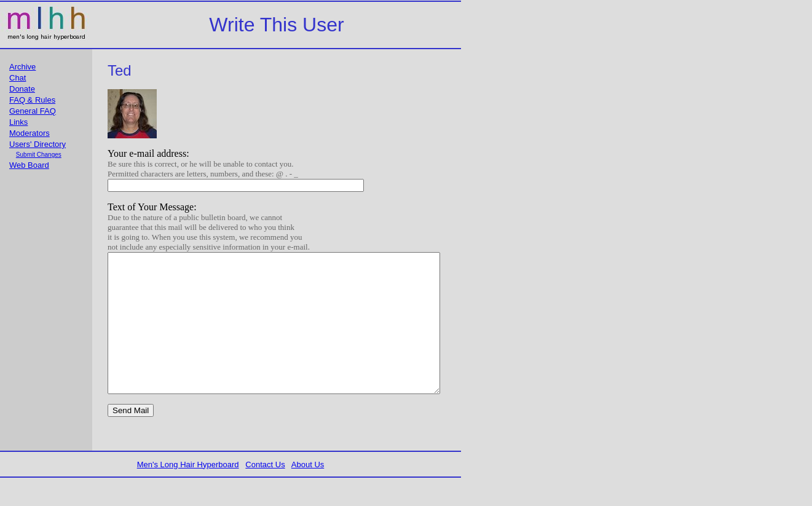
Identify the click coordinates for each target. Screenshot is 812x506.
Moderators (30, 133)
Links (18, 122)
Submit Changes (39, 155)
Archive (22, 67)
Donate (22, 89)
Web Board (29, 165)
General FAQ (33, 111)
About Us (311, 492)
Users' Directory (37, 144)
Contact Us (269, 492)
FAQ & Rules (32, 100)
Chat (18, 78)
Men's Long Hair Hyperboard (192, 492)
